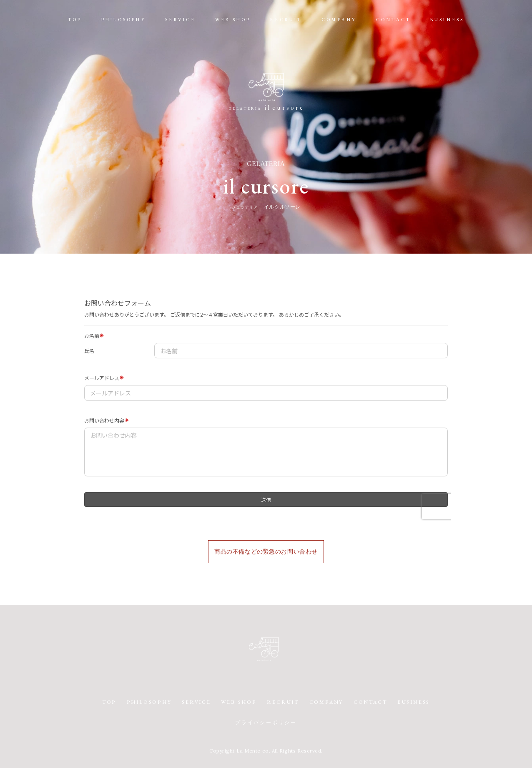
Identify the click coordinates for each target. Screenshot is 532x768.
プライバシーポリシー (266, 723)
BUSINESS (447, 20)
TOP (75, 20)
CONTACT (393, 20)
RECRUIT (286, 20)
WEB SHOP (233, 20)
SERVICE (180, 20)
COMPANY (339, 20)
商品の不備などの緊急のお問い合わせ (266, 551)
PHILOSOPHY (124, 20)
